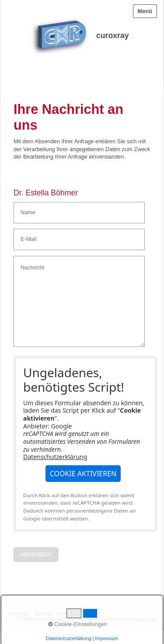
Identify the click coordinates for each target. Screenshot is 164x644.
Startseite (18, 613)
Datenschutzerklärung (55, 457)
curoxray (113, 35)
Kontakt (43, 613)
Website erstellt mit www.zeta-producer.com (107, 619)
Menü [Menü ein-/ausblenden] (145, 11)
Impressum (70, 613)
